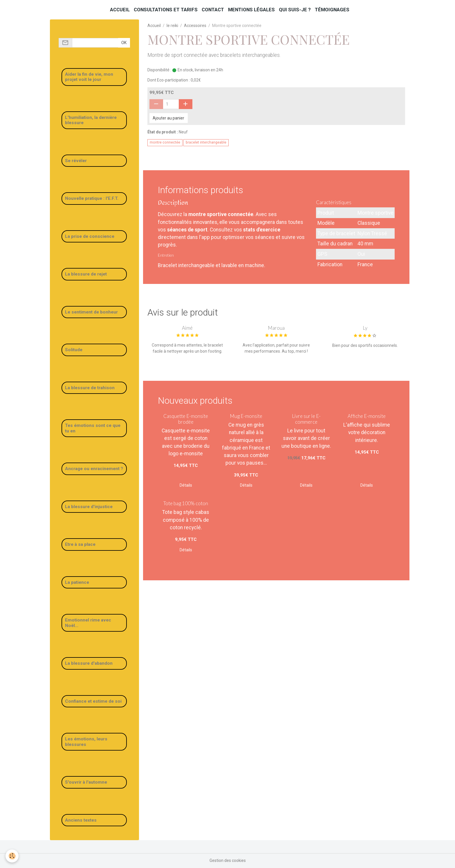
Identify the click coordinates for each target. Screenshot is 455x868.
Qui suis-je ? (295, 10)
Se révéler (76, 161)
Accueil (120, 10)
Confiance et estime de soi (93, 701)
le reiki (172, 26)
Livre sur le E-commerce (306, 419)
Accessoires (195, 26)
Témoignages (332, 10)
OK (124, 43)
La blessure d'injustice (89, 507)
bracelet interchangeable (206, 142)
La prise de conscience (90, 236)
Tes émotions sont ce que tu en (93, 428)
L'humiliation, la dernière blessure (91, 120)
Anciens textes (81, 820)
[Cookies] (12, 856)
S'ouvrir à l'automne (86, 782)
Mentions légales (251, 10)
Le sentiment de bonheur (91, 312)
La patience (77, 582)
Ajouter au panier (168, 118)
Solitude (74, 350)
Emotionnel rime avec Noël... (88, 623)
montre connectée (165, 142)
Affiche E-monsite (367, 416)
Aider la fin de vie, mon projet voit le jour (89, 77)
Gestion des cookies (228, 860)
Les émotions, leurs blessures (86, 742)
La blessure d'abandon (89, 663)
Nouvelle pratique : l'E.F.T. (92, 198)
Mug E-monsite (246, 416)
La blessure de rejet (86, 274)
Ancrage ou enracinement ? (94, 469)
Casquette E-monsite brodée (186, 419)
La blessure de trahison (90, 388)
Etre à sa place (80, 544)
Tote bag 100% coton (186, 503)
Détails (186, 485)
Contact (213, 10)
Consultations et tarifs (166, 10)
